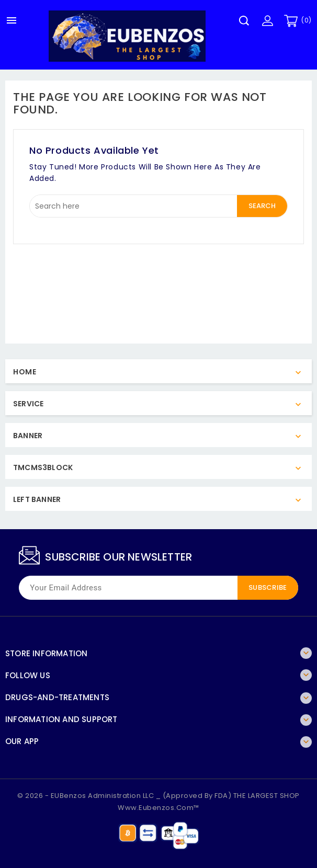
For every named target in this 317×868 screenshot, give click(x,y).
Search (262, 206)
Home (25, 372)
